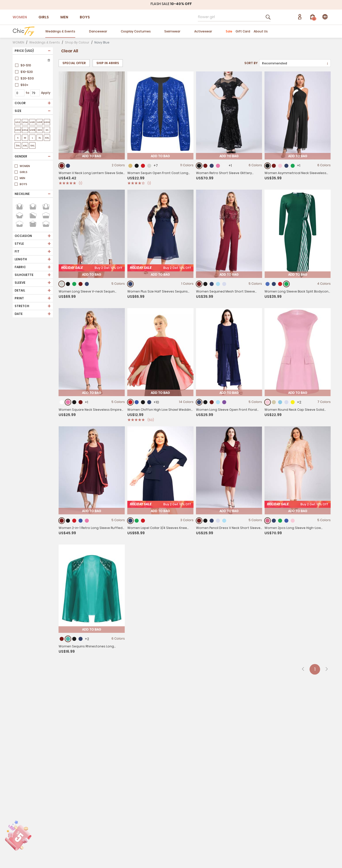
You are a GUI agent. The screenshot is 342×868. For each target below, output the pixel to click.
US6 (32, 122)
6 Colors (255, 165)
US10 (47, 122)
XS (47, 130)
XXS (40, 130)
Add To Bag (92, 156)
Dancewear (98, 31)
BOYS (85, 17)
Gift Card (243, 31)
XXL (47, 138)
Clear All (70, 51)
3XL (18, 146)
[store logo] (24, 31)
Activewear (203, 31)
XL (40, 138)
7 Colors (324, 419)
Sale (229, 31)
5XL (32, 146)
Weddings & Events (60, 31)
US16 (32, 130)
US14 (25, 130)
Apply (46, 93)
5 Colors (255, 301)
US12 (18, 130)
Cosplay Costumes (136, 31)
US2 (18, 122)
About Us (261, 31)
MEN (64, 17)
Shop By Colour (77, 42)
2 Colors (118, 165)
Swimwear (172, 31)
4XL (25, 146)
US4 (25, 122)
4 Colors (324, 306)
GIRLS (44, 17)
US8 (40, 122)
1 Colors (187, 296)
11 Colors (187, 165)
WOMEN (20, 17)
